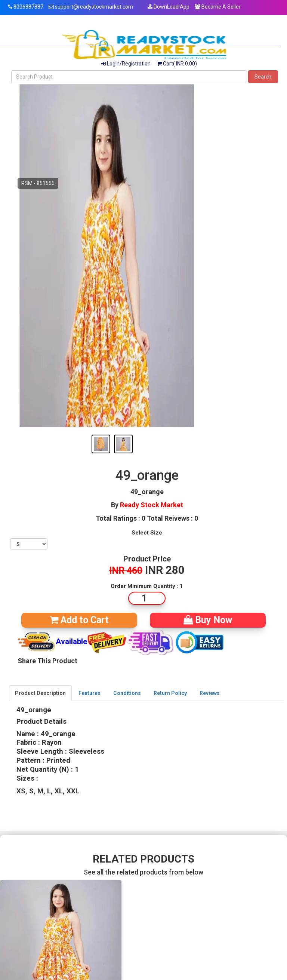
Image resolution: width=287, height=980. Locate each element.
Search (263, 77)
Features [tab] (90, 693)
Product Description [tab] (40, 693)
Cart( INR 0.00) (177, 64)
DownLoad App (169, 7)
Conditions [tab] (127, 693)
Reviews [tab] (210, 693)
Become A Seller (218, 7)
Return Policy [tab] (170, 693)
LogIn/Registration (126, 64)
